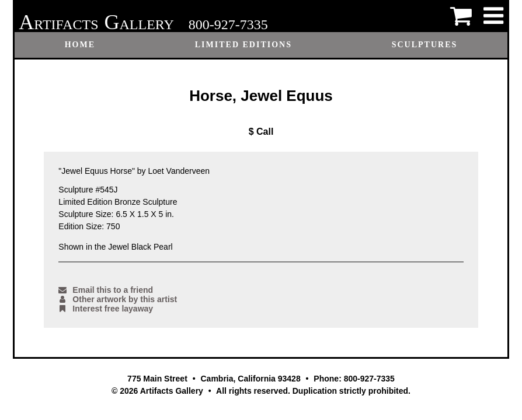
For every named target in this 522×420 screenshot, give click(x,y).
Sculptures (425, 45)
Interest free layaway (106, 309)
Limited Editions (243, 45)
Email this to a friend (106, 290)
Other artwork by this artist (118, 299)
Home (80, 45)
